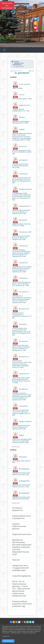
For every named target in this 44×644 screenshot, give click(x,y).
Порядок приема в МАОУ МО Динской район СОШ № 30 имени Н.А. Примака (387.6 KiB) (22, 424)
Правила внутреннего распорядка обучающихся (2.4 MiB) (21, 119)
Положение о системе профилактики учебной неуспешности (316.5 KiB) (20, 163)
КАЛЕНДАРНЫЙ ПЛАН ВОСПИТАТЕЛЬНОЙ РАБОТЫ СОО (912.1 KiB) (21, 483)
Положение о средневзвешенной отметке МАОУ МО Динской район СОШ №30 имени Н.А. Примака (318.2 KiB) (22, 266)
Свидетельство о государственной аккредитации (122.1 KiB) (21, 107)
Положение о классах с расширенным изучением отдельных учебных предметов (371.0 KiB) (21, 409)
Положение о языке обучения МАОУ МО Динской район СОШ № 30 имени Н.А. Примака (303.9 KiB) (21, 177)
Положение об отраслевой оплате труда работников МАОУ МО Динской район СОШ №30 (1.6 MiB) (21, 377)
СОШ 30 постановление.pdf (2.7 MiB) (22, 96)
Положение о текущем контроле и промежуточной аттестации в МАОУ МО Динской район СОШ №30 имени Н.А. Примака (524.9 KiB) (22, 393)
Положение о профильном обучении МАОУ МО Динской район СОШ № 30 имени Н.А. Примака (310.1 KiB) (21, 345)
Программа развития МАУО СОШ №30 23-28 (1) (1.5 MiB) (21, 222)
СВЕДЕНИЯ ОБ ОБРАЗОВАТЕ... (18, 64)
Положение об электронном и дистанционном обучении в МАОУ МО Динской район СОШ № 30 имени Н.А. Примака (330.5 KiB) (22, 296)
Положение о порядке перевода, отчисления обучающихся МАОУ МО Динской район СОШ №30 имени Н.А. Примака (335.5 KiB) (21, 250)
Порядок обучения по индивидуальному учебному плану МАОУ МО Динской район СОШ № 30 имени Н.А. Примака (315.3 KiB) (22, 193)
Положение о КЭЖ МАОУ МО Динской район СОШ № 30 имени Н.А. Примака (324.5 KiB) (22, 235)
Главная (15, 61)
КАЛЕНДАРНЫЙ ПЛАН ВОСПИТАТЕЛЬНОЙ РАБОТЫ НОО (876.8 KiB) (21, 495)
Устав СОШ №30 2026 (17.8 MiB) (21, 85)
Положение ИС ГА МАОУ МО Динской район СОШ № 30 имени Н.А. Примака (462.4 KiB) (22, 209)
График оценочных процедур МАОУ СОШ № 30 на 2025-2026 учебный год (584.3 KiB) (22, 438)
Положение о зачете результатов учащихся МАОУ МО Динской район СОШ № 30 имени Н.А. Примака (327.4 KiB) (21, 328)
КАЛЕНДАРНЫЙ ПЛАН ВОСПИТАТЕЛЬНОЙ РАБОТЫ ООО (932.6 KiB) (21, 471)
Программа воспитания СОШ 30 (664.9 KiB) (21, 459)
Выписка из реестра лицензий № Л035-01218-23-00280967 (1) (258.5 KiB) (22, 149)
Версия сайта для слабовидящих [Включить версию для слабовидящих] (7, 6)
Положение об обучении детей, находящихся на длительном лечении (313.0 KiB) (22, 312)
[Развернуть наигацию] (4, 50)
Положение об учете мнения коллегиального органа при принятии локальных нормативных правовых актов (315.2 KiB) (22, 361)
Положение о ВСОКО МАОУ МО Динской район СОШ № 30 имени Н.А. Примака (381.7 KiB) (21, 281)
